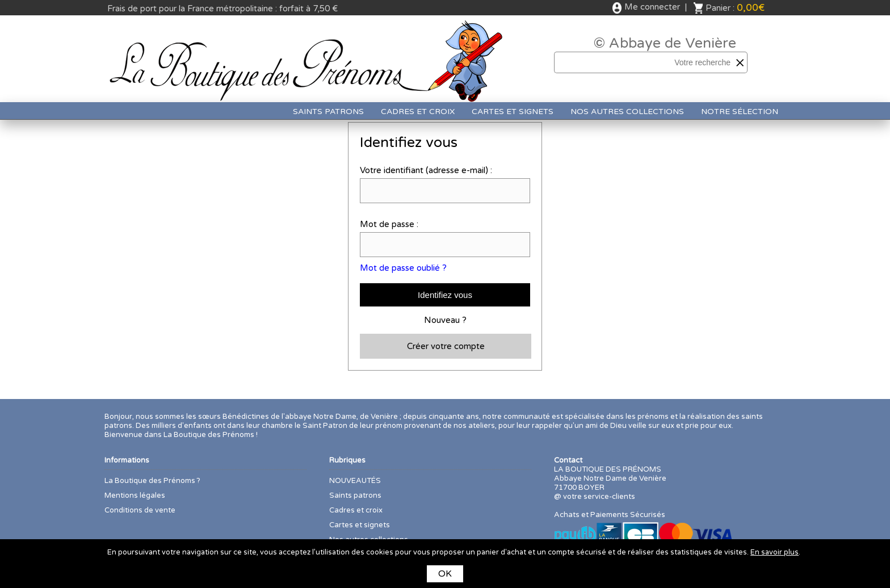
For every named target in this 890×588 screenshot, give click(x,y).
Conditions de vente (140, 510)
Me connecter (652, 7)
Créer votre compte (446, 346)
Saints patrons (328, 112)
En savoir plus (774, 552)
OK (445, 574)
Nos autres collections (627, 112)
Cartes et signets (513, 112)
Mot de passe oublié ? (403, 268)
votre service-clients (599, 497)
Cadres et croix (418, 112)
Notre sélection (740, 112)
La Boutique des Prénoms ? (152, 481)
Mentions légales (135, 495)
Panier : (735, 8)
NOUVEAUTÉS (355, 481)
